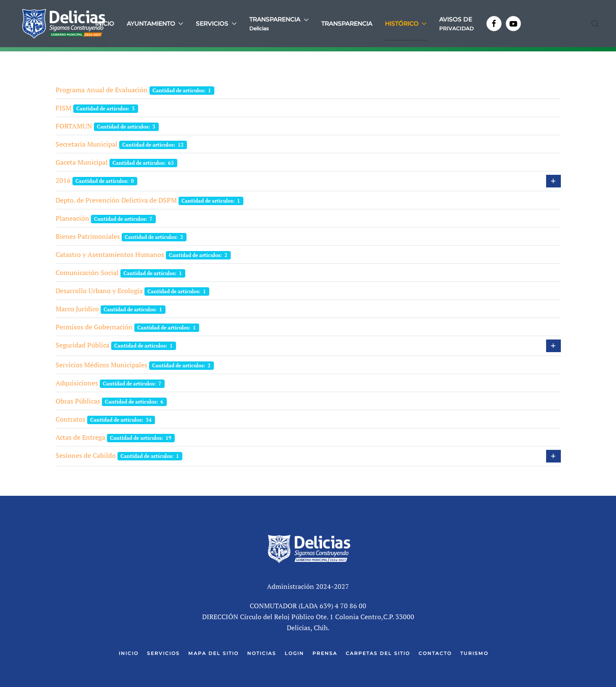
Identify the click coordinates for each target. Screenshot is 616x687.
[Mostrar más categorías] (553, 181)
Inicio (105, 24)
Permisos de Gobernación (94, 327)
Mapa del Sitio (213, 653)
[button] (279, 24)
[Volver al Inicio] (63, 24)
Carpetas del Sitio (378, 653)
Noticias (262, 653)
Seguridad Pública (83, 345)
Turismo (474, 653)
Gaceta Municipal (82, 162)
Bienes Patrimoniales (88, 236)
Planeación (72, 218)
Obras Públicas (78, 401)
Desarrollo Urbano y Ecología (99, 291)
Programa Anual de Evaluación (102, 90)
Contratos (71, 419)
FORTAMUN (74, 126)
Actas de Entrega (80, 437)
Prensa (325, 653)
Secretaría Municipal (87, 144)
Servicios (163, 653)
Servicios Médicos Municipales (101, 365)
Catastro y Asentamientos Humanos (110, 254)
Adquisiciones (77, 383)
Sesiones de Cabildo (86, 455)
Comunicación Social (87, 273)
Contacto (435, 653)
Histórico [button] (406, 24)
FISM (64, 108)
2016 (63, 180)
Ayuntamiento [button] (155, 24)
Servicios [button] (216, 24)
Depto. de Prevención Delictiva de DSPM (116, 200)
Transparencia (347, 24)
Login (294, 653)
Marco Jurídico (77, 309)
